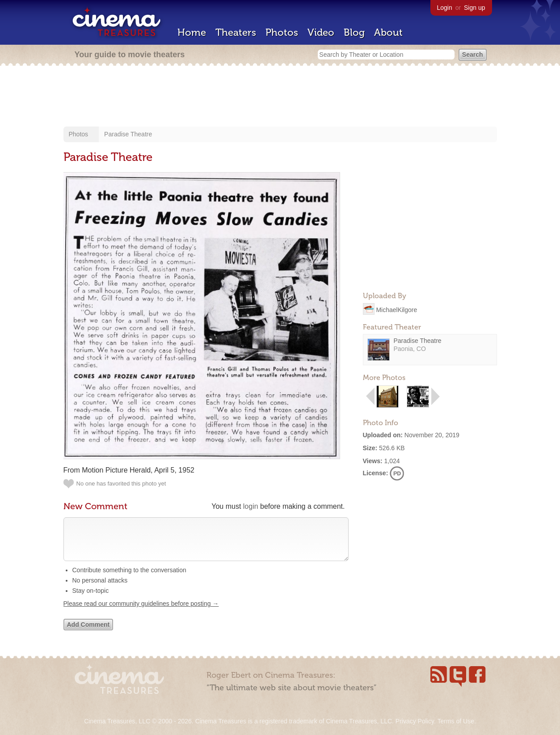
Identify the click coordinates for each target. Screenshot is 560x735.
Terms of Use (455, 721)
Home (192, 32)
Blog (354, 32)
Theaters (236, 32)
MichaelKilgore (396, 309)
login (251, 506)
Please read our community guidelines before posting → (141, 612)
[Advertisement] (280, 97)
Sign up (474, 8)
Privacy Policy (415, 721)
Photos (282, 32)
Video (321, 32)
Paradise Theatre (128, 134)
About (388, 32)
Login (445, 8)
